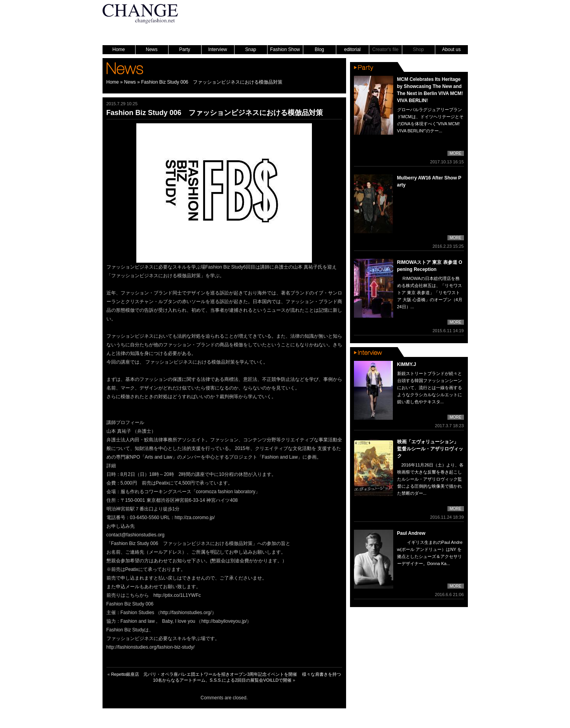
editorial (352, 49)
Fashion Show (285, 49)
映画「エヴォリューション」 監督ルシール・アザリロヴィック (430, 449)
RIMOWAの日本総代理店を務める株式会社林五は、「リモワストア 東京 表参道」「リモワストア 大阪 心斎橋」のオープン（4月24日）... (430, 293)
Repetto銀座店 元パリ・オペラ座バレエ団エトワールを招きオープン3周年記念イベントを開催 (204, 674)
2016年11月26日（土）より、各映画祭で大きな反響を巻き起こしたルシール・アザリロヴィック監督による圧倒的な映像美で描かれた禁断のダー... (431, 479)
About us (451, 49)
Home (119, 49)
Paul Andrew (411, 533)
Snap (251, 49)
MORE (456, 153)
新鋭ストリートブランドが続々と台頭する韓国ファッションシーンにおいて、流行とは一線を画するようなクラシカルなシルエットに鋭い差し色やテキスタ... (430, 388)
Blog (319, 49)
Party (185, 49)
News (152, 49)
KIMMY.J (407, 364)
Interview (218, 49)
